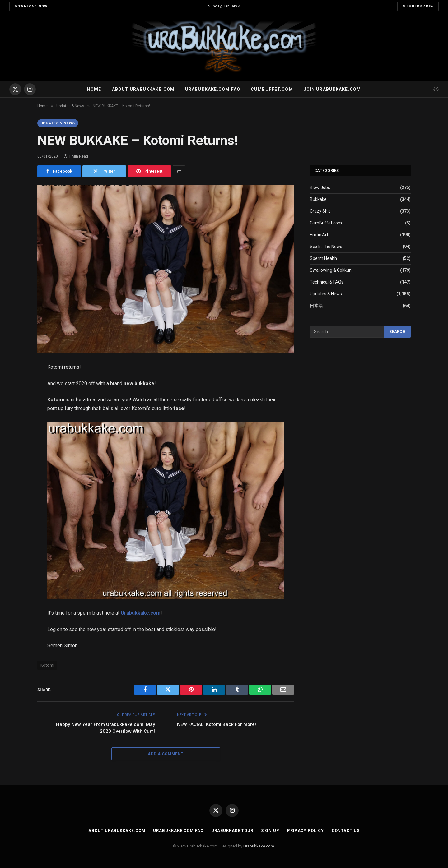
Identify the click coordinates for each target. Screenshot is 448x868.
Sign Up (270, 831)
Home (94, 89)
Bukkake (318, 199)
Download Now (31, 6)
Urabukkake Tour (232, 831)
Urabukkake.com (141, 613)
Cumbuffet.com (272, 89)
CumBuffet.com (326, 223)
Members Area (418, 6)
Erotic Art (319, 235)
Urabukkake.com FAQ (213, 89)
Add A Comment (166, 754)
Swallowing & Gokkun (331, 270)
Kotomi (47, 665)
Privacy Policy (306, 831)
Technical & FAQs (327, 282)
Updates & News (58, 123)
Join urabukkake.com (332, 89)
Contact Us (346, 831)
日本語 (316, 306)
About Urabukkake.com (143, 89)
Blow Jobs (320, 187)
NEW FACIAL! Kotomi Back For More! (217, 724)
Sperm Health (323, 258)
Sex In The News (326, 247)
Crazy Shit (320, 211)
